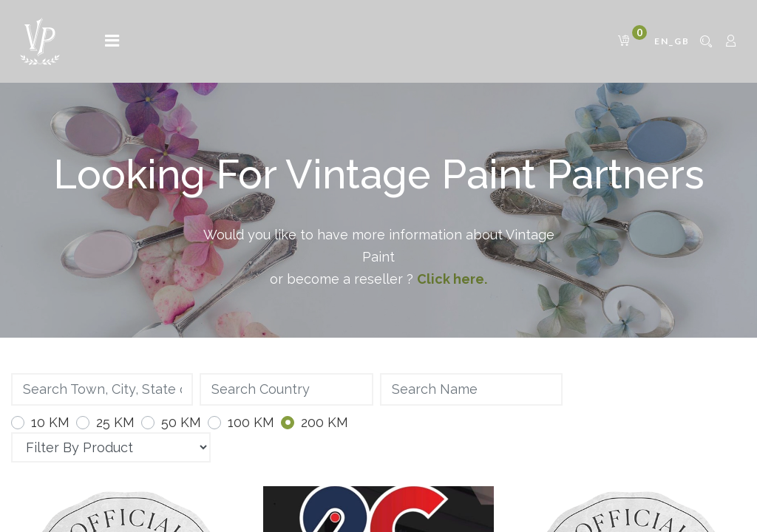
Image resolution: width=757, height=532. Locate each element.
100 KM (251, 422)
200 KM (325, 422)
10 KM (50, 422)
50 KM (181, 422)
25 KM (115, 422)
